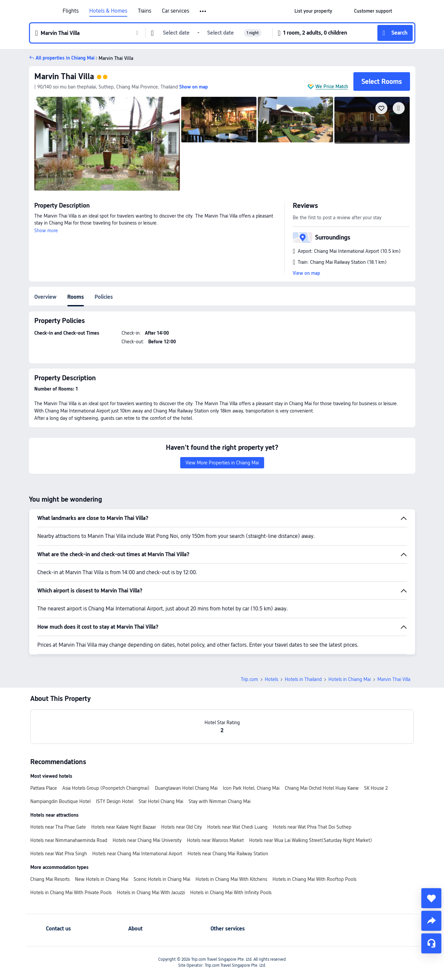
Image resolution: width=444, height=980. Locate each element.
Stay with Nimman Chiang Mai (220, 801)
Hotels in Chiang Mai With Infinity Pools (231, 893)
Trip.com (249, 679)
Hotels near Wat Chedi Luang (237, 827)
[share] (431, 921)
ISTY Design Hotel (115, 801)
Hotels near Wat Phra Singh (59, 854)
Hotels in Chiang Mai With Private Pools (71, 893)
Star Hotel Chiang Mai (161, 801)
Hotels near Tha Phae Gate (58, 827)
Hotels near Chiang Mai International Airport (137, 854)
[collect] (431, 898)
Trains (145, 11)
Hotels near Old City (182, 827)
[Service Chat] (431, 943)
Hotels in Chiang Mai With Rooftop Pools (314, 879)
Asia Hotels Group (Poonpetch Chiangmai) (106, 788)
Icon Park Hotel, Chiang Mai (251, 788)
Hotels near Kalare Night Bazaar (124, 827)
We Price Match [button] (332, 86)
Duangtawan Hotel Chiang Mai (186, 788)
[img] (107, 144)
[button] (203, 11)
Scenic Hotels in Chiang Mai (162, 879)
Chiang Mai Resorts (50, 879)
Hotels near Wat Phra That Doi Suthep (312, 827)
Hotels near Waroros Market (215, 840)
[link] (313, 11)
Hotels (271, 679)
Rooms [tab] (76, 297)
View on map (306, 273)
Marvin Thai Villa (64, 76)
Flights (71, 11)
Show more (46, 231)
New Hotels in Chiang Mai (102, 879)
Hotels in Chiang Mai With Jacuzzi (151, 893)
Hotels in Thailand (303, 679)
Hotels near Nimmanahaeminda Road (69, 840)
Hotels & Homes (108, 11)
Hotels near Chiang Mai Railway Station (228, 854)
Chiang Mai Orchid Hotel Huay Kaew (322, 788)
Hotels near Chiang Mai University (147, 840)
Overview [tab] (45, 297)
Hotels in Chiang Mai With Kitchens (231, 879)
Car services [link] (176, 11)
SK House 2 (376, 788)
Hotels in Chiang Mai (350, 679)
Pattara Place (44, 788)
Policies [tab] (104, 297)
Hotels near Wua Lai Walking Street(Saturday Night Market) (311, 840)
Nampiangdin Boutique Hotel (60, 801)
